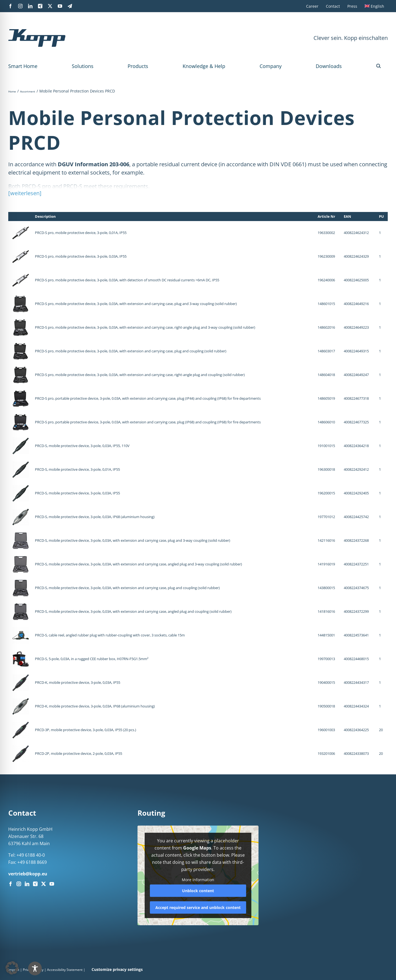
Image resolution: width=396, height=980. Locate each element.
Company (271, 66)
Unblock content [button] (198, 890)
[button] (379, 66)
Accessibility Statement (65, 970)
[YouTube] (52, 884)
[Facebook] (10, 884)
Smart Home (23, 66)
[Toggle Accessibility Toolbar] (35, 968)
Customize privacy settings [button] (117, 969)
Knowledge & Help (204, 66)
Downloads (329, 66)
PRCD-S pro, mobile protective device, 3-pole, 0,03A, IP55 (81, 256)
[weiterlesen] (25, 193)
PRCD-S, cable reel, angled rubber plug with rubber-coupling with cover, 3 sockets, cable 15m (110, 635)
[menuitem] (374, 6)
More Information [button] (198, 880)
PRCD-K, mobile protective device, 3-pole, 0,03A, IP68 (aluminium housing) (95, 706)
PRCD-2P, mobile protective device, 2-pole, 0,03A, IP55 (79, 753)
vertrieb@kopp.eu (28, 874)
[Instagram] (19, 884)
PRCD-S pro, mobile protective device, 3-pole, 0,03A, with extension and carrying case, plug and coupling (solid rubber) (131, 351)
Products (138, 66)
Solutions (83, 66)
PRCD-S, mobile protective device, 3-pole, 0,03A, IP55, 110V (82, 446)
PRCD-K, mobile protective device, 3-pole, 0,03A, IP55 (78, 682)
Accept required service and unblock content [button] (198, 907)
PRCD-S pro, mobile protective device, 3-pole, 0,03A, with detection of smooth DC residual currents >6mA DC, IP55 (127, 280)
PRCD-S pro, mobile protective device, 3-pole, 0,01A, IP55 (81, 233)
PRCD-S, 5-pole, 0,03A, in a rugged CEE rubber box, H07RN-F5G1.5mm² (92, 659)
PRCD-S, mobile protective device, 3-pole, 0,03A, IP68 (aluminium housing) (95, 517)
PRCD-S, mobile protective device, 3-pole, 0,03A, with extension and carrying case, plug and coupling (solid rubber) (127, 588)
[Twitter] (43, 884)
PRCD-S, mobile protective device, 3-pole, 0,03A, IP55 (77, 493)
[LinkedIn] (27, 884)
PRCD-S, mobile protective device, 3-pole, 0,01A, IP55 (77, 469)
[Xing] (35, 884)
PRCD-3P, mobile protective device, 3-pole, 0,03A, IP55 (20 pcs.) (86, 730)
